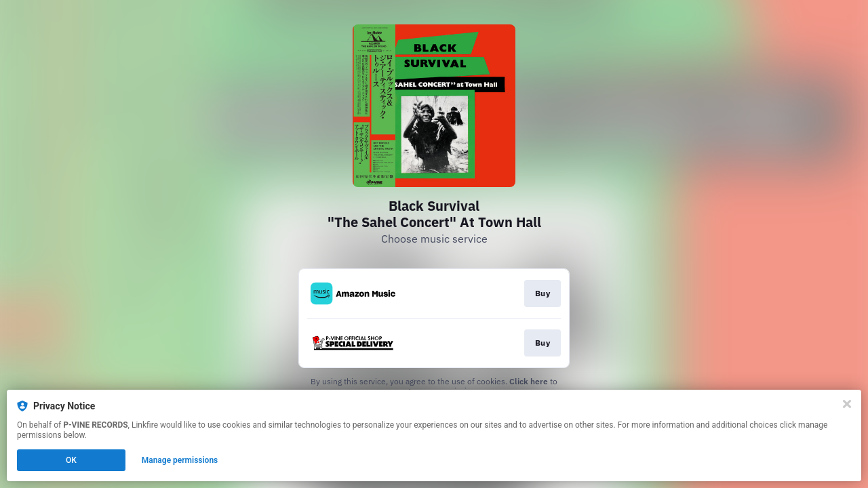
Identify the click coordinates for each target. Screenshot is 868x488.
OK (71, 460)
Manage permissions (180, 460)
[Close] (847, 404)
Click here (529, 381)
